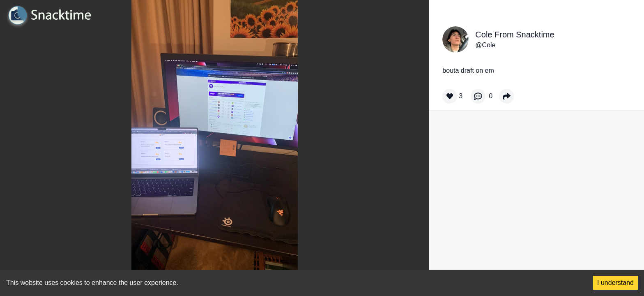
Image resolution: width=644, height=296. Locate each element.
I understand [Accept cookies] (615, 283)
